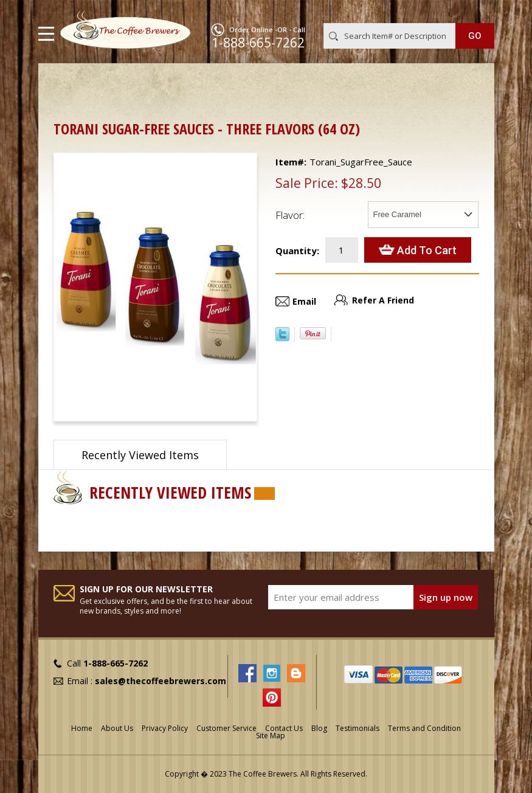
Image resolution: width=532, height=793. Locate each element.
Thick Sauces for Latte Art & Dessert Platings (374, 82)
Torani (75, 96)
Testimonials (358, 728)
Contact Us (284, 728)
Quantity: (297, 251)
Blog (319, 728)
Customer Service (226, 728)
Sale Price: (307, 183)
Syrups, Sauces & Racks (221, 82)
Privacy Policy (165, 728)
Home (66, 82)
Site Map (271, 736)
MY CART (477, 12)
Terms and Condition (424, 728)
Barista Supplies (126, 82)
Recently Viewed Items (140, 455)
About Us (117, 728)
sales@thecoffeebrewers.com (161, 681)
